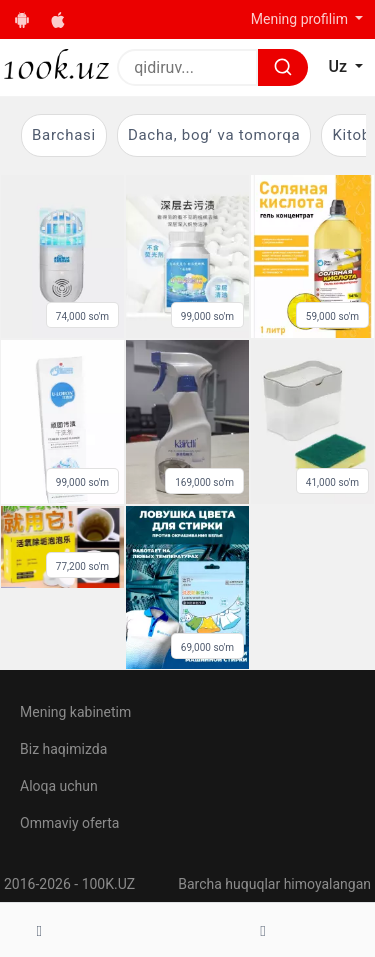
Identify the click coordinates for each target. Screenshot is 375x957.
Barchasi (64, 135)
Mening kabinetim (75, 712)
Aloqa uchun (59, 786)
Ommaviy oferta (69, 823)
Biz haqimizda (63, 749)
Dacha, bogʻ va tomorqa (214, 135)
